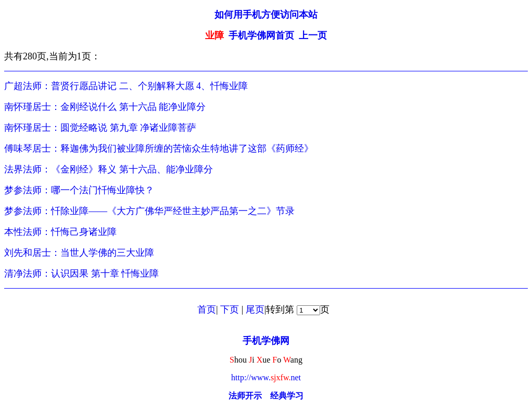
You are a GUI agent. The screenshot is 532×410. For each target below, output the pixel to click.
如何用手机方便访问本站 (266, 15)
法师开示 (245, 396)
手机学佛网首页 (261, 35)
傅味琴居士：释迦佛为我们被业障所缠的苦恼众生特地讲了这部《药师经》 (159, 148)
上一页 (313, 35)
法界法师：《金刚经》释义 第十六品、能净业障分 (109, 169)
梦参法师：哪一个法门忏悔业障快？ (79, 190)
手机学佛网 (266, 341)
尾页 (255, 309)
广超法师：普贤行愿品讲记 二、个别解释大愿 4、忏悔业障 (126, 86)
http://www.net (266, 377)
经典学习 (287, 396)
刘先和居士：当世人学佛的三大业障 (79, 253)
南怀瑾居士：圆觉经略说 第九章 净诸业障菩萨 (100, 128)
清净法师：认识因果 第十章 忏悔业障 (81, 274)
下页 (230, 309)
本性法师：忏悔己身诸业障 (60, 232)
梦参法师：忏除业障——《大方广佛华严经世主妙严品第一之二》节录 (149, 211)
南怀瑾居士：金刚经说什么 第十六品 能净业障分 (105, 107)
